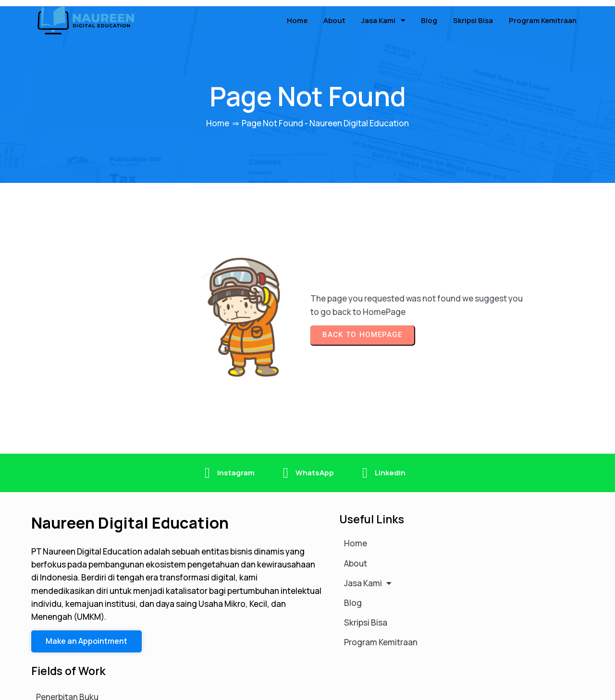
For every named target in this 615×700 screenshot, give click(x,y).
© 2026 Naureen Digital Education (96, 687)
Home (218, 118)
